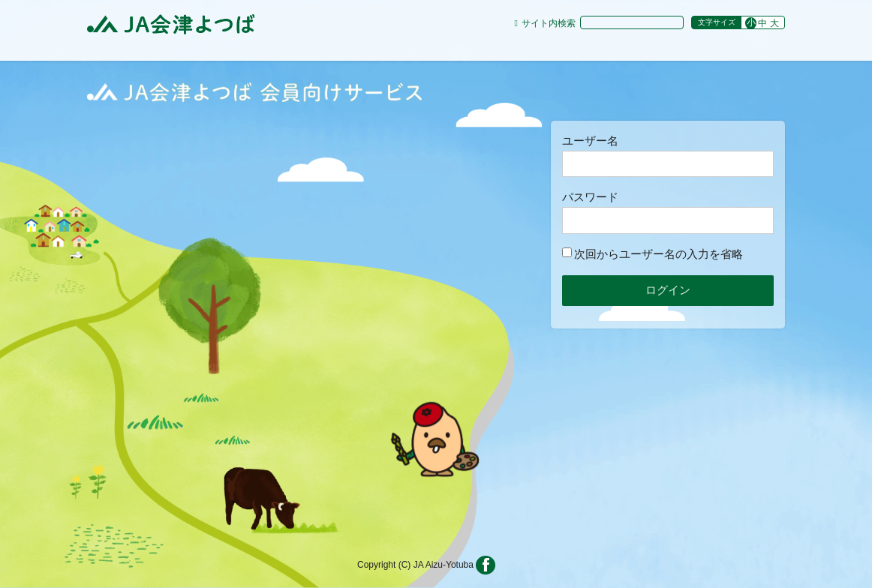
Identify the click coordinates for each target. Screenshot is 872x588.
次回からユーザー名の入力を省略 (652, 254)
